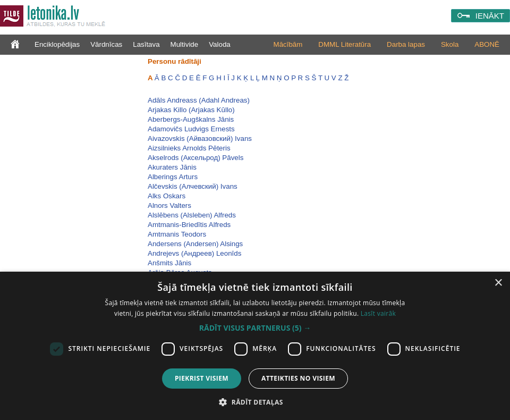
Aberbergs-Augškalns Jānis (191, 119)
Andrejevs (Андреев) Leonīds (194, 253)
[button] (255, 328)
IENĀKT (490, 16)
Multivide (185, 44)
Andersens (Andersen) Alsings (195, 244)
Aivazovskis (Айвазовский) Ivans (200, 138)
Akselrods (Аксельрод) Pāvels (195, 158)
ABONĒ (487, 44)
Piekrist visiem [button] (202, 378)
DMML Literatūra (345, 44)
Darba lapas (406, 44)
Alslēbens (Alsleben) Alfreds (192, 215)
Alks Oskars (167, 196)
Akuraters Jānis (172, 167)
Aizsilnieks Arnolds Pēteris (189, 148)
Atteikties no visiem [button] (298, 378)
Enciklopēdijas (57, 44)
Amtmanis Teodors (177, 234)
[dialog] (255, 346)
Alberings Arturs (173, 177)
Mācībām (288, 44)
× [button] (498, 283)
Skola (450, 44)
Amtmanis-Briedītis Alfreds (189, 225)
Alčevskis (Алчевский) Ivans (193, 186)
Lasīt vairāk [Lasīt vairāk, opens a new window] (378, 313)
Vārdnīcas (106, 44)
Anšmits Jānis (169, 263)
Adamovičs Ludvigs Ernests (191, 129)
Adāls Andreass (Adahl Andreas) (199, 100)
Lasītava (146, 44)
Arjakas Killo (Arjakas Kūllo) (191, 110)
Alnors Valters (169, 205)
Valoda (220, 44)
